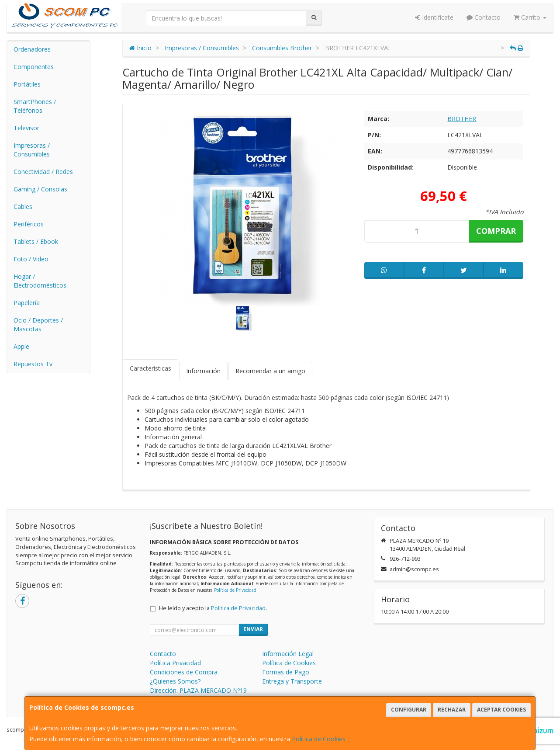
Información (203, 371)
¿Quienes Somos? (175, 681)
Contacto (484, 17)
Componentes (34, 67)
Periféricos (29, 224)
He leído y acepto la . (213, 608)
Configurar (409, 710)
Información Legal (288, 654)
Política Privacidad (175, 663)
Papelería (27, 303)
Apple (21, 346)
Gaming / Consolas (40, 189)
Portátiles (27, 84)
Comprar (496, 231)
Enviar (253, 629)
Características (150, 368)
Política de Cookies (319, 739)
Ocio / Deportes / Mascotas (38, 325)
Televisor (26, 128)
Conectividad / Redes (43, 172)
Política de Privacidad (235, 590)
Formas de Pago (286, 672)
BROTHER (462, 119)
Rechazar (452, 710)
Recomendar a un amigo (270, 371)
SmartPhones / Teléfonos (35, 106)
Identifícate (434, 17)
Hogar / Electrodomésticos (40, 281)
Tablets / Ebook (36, 241)
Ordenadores (32, 49)
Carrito (530, 17)
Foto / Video (31, 259)
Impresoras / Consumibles (32, 150)
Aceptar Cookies (501, 710)
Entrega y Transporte (292, 681)
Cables (23, 207)
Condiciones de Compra (184, 672)
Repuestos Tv (33, 364)
